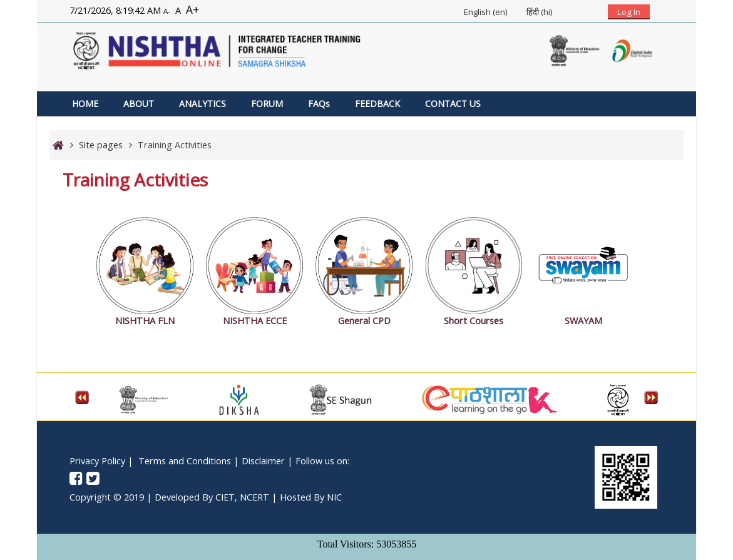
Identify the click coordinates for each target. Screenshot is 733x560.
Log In (629, 12)
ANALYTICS (202, 104)
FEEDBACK (377, 104)
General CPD (364, 321)
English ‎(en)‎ (485, 12)
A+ (192, 9)
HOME (85, 104)
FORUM (267, 104)
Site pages (101, 145)
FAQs (319, 104)
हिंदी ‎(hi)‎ (539, 12)
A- (167, 11)
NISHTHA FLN (145, 321)
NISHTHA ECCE (255, 321)
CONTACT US (453, 104)
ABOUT (139, 104)
